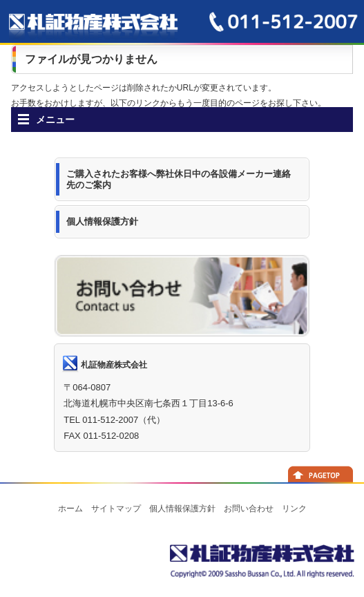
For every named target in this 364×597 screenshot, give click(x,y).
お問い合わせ (249, 509)
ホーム (70, 509)
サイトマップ (116, 509)
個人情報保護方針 (182, 509)
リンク (294, 509)
